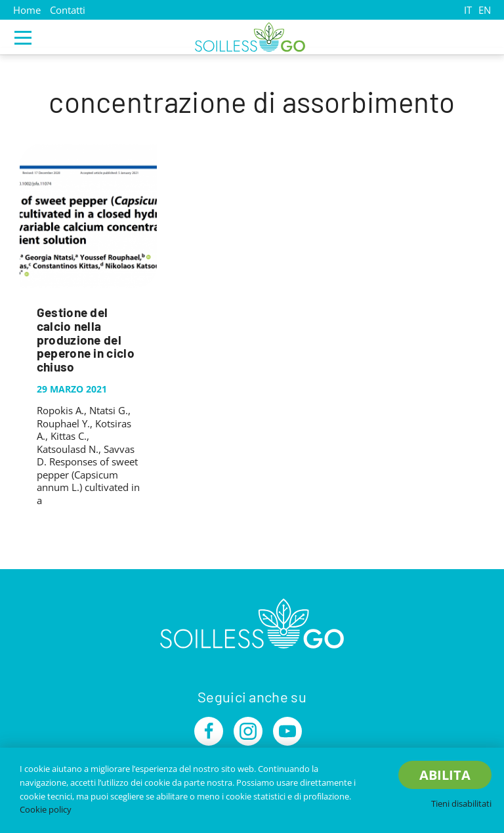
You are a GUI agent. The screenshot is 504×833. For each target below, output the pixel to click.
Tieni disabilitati (461, 803)
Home (27, 10)
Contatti (68, 10)
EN (485, 10)
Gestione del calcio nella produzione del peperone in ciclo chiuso (86, 340)
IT (468, 10)
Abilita (445, 775)
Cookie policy (46, 809)
